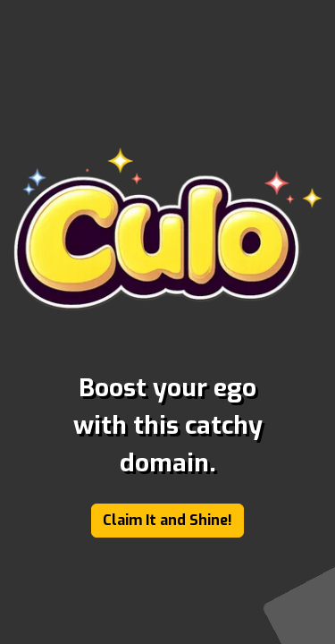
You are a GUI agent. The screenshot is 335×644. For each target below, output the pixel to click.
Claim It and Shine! (167, 520)
